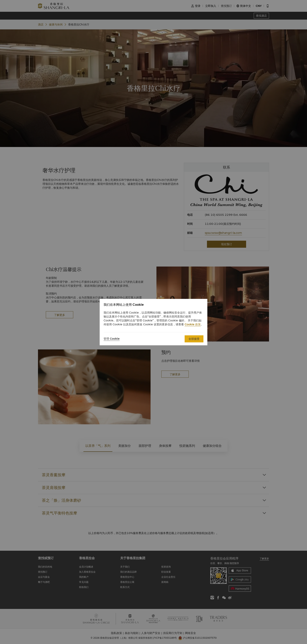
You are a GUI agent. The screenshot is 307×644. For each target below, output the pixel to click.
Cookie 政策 (193, 324)
